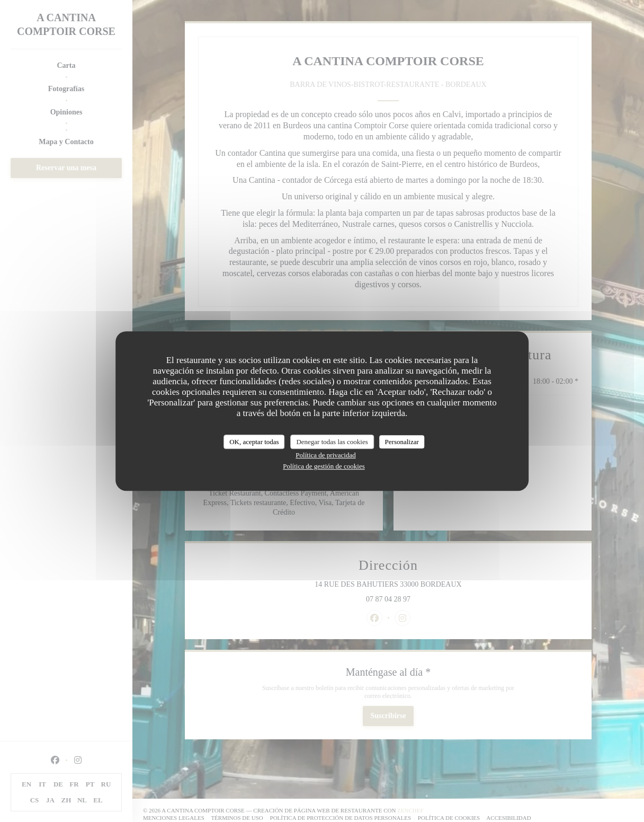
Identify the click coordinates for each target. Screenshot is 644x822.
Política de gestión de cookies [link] (324, 466)
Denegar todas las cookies (332, 442)
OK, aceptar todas (254, 442)
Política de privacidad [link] (325, 455)
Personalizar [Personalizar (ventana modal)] (402, 442)
